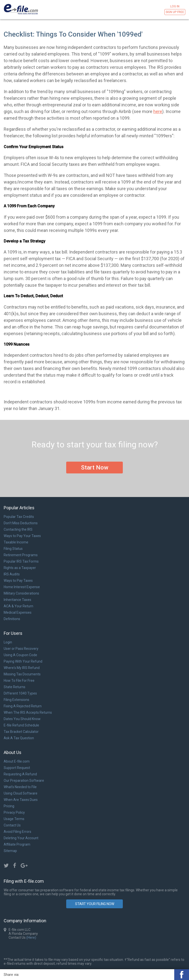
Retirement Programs (21, 555)
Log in (175, 6)
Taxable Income (16, 542)
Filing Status (13, 549)
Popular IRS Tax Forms (21, 561)
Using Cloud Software (21, 793)
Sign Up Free (175, 12)
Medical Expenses (18, 612)
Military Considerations (21, 593)
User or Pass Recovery (21, 649)
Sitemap (10, 851)
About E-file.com (17, 761)
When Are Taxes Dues (21, 800)
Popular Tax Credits (19, 517)
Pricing (9, 806)
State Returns (15, 687)
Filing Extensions (16, 700)
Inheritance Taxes (17, 600)
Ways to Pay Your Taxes (22, 536)
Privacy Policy (14, 812)
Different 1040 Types (20, 693)
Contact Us (12, 825)
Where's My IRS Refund (22, 668)
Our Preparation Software (24, 781)
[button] (182, 975)
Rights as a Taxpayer (20, 568)
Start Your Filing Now (95, 904)
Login (8, 642)
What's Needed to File (20, 787)
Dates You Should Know (22, 719)
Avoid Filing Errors (17, 832)
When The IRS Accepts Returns (28, 712)
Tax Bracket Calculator (21, 732)
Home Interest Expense (22, 587)
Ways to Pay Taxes (18, 581)
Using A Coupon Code (20, 655)
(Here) (31, 937)
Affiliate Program (17, 844)
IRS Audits (12, 574)
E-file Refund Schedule (21, 725)
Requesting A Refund (20, 774)
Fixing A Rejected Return (23, 706)
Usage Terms (14, 819)
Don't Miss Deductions (21, 523)
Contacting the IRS (18, 529)
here (158, 111)
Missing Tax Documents (22, 674)
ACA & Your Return (18, 606)
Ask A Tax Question (19, 738)
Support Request (17, 768)
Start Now (95, 468)
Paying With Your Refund (23, 661)
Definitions (12, 619)
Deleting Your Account (21, 838)
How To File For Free (19, 681)
